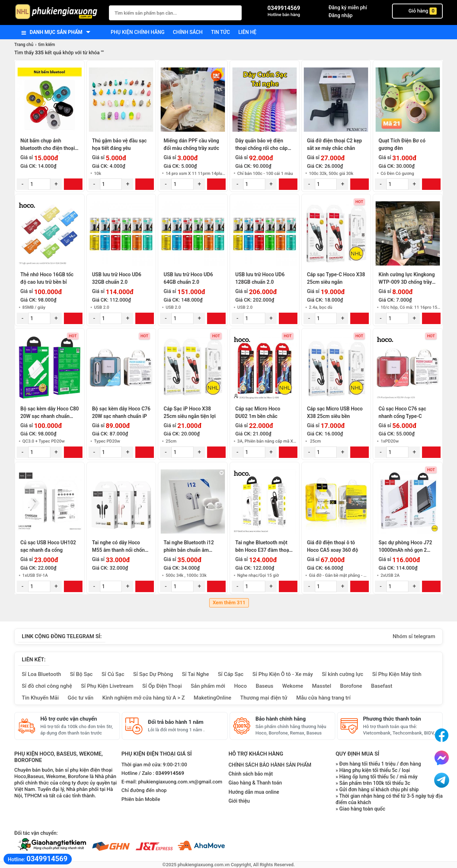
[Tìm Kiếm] (234, 12)
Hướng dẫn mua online (254, 792)
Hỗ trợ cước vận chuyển (69, 719)
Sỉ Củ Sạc (113, 674)
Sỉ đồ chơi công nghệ (47, 686)
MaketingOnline (213, 698)
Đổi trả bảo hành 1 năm (175, 722)
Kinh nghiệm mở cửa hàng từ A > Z (144, 698)
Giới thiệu (239, 801)
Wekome (293, 686)
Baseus (264, 686)
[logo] (58, 12)
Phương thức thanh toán (392, 719)
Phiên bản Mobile (141, 799)
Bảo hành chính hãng (281, 719)
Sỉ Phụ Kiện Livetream (107, 686)
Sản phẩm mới (208, 686)
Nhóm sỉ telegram (414, 636)
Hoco (241, 686)
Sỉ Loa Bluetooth (41, 674)
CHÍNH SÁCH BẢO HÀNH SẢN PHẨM (270, 765)
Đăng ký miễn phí (348, 7)
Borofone (351, 686)
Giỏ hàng (417, 11)
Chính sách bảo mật (251, 774)
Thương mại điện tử (264, 698)
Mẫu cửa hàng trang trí (323, 698)
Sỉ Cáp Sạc (231, 674)
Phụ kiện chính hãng (138, 32)
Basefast (381, 686)
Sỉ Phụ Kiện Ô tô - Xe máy (283, 674)
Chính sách (188, 32)
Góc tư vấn (81, 698)
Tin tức (220, 32)
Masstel (322, 686)
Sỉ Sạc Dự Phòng (153, 674)
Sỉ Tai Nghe (195, 674)
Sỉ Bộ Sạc (81, 674)
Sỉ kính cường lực (342, 674)
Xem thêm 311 (229, 603)
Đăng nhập (340, 15)
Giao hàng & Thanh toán (255, 783)
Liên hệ (248, 32)
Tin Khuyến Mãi (40, 698)
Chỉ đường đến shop (144, 791)
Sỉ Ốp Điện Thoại (162, 686)
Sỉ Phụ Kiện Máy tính (397, 674)
